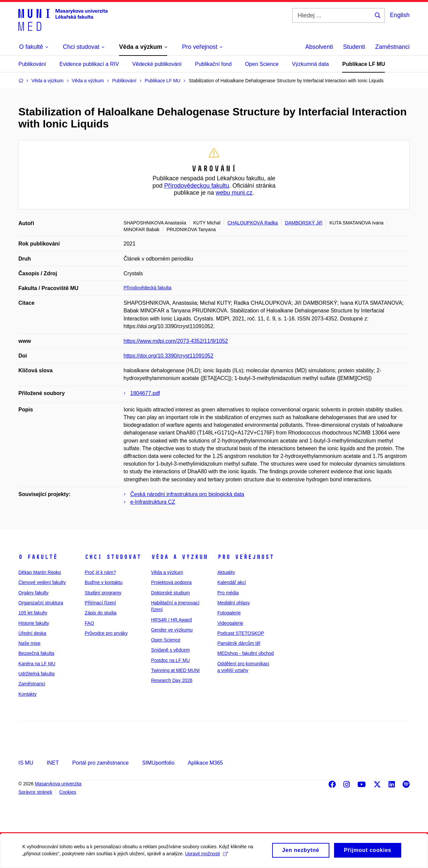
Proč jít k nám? (100, 572)
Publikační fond (213, 64)
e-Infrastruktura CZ (153, 502)
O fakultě (38, 557)
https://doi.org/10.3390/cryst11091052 (169, 356)
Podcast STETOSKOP (241, 633)
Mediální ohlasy (234, 603)
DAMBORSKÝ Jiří (304, 223)
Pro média (228, 593)
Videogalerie (230, 623)
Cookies (68, 792)
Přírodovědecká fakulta (148, 288)
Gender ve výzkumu (172, 630)
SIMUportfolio (158, 763)
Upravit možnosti (207, 858)
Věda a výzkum (179, 557)
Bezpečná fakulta (36, 653)
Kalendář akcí (232, 582)
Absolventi (319, 47)
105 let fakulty (33, 613)
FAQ (89, 623)
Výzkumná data (310, 64)
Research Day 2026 (172, 680)
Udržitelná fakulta (36, 674)
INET (52, 763)
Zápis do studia (100, 613)
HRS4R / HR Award (172, 620)
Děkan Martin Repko (40, 572)
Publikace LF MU (363, 64)
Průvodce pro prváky (106, 633)
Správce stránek (35, 792)
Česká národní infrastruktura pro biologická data (187, 494)
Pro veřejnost (246, 557)
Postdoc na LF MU (171, 660)
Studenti (354, 47)
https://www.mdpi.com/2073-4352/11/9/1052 (176, 341)
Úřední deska (32, 633)
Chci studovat (113, 557)
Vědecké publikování (157, 64)
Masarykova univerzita (58, 784)
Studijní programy (103, 593)
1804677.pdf (145, 393)
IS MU (26, 763)
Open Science (262, 64)
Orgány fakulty (33, 593)
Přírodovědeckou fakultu (197, 186)
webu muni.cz (234, 193)
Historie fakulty (34, 623)
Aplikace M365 (205, 763)
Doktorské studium (171, 593)
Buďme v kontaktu (103, 582)
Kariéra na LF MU (37, 664)
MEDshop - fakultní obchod (246, 653)
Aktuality (226, 572)
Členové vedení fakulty (42, 582)
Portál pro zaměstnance (100, 763)
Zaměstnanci (392, 47)
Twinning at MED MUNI (175, 670)
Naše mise (29, 643)
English (400, 15)
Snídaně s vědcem (171, 650)
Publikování (32, 64)
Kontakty (27, 694)
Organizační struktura (41, 603)
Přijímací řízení (100, 603)
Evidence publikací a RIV (89, 64)
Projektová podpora (171, 582)
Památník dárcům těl (239, 643)
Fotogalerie (229, 613)
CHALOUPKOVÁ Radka (253, 223)
